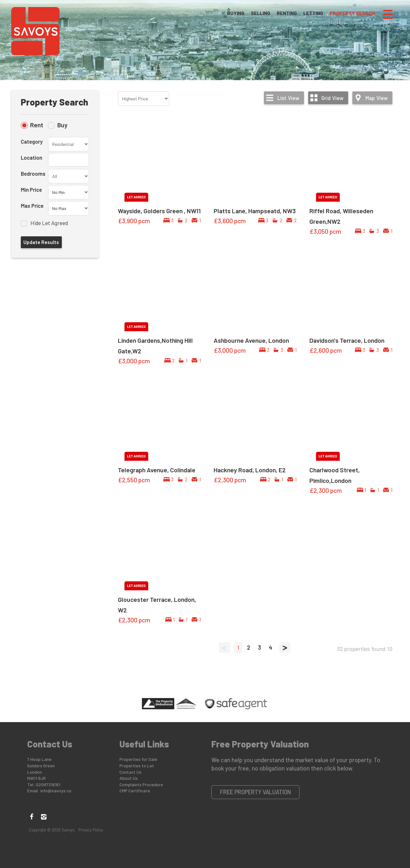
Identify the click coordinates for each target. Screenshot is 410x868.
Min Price (31, 190)
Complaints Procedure (141, 784)
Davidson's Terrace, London (347, 340)
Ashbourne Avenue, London (251, 340)
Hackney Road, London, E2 (250, 470)
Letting (313, 14)
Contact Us (131, 772)
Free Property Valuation (256, 792)
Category (32, 141)
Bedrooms (33, 173)
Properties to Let (137, 766)
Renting (287, 14)
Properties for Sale (138, 759)
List (288, 98)
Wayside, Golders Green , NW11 (159, 211)
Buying (236, 14)
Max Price (32, 206)
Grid (332, 98)
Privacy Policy (91, 830)
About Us (129, 778)
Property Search (352, 14)
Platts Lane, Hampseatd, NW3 (255, 211)
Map (377, 98)
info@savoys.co (56, 791)
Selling (261, 14)
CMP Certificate (135, 791)
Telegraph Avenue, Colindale (157, 470)
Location (32, 157)
